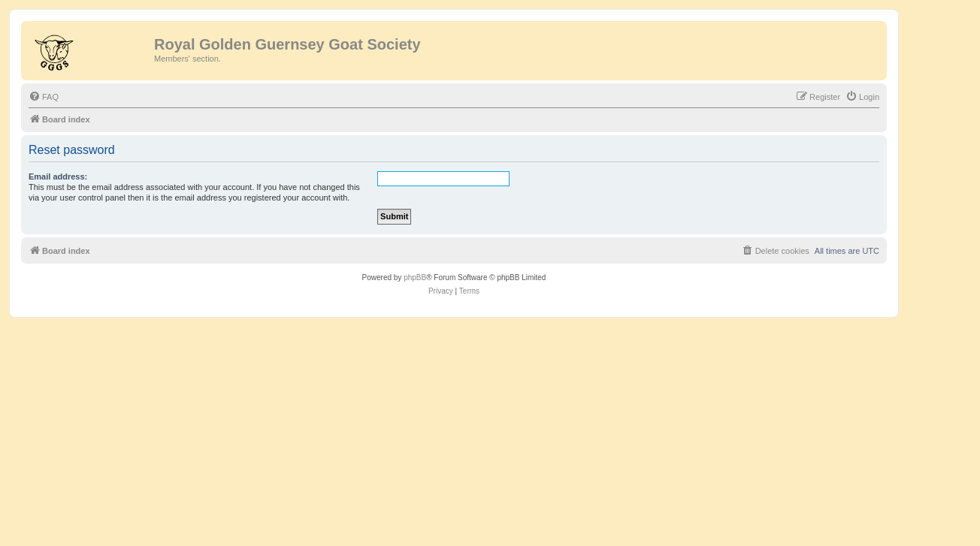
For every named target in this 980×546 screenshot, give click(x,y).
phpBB (415, 278)
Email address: (58, 176)
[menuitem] (44, 97)
